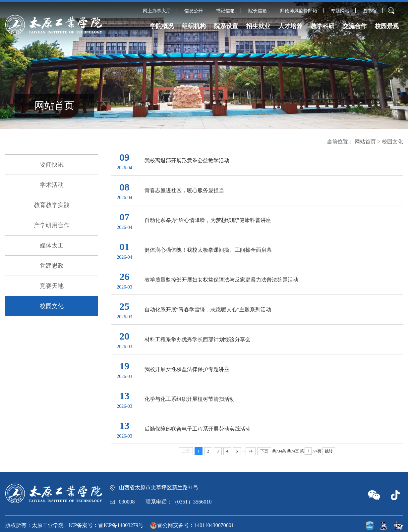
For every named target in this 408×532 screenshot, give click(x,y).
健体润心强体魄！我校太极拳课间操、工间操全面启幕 (208, 250)
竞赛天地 (52, 286)
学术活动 (52, 185)
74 (251, 451)
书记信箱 (225, 11)
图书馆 (370, 11)
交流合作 (355, 26)
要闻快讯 (52, 165)
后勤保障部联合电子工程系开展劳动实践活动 (198, 429)
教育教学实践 (52, 205)
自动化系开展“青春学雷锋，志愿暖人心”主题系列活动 (208, 310)
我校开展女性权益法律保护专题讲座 (187, 369)
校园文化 (52, 306)
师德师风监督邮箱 (299, 11)
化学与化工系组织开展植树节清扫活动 (190, 399)
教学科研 (322, 26)
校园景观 (387, 26)
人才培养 (290, 26)
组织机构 (194, 26)
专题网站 (340, 11)
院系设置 (226, 26)
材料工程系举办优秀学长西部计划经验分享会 (198, 339)
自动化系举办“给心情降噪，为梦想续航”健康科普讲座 (208, 220)
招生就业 (258, 26)
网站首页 (365, 142)
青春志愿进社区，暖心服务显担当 (184, 190)
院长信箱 (258, 11)
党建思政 (52, 266)
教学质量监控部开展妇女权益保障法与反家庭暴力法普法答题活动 (221, 280)
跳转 (329, 451)
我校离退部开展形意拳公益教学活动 (187, 160)
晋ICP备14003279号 (121, 525)
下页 (264, 451)
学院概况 (162, 26)
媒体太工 (52, 245)
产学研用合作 (52, 225)
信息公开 (194, 11)
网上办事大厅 (157, 11)
